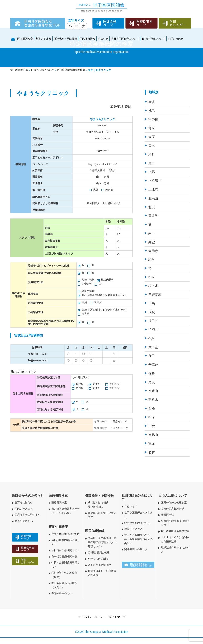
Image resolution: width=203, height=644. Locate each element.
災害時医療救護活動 (173, 509)
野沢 (152, 382)
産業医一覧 (167, 515)
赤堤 (152, 102)
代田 (152, 356)
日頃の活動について (154, 39)
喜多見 (153, 216)
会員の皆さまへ (24, 521)
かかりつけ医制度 (98, 559)
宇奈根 (153, 119)
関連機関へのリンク (136, 549)
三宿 (152, 426)
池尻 (152, 111)
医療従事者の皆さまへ (28, 515)
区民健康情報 (87, 39)
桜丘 (152, 277)
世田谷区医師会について (125, 39)
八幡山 (153, 391)
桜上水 (153, 286)
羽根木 (153, 400)
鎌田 (152, 163)
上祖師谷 (155, 181)
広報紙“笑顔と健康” (99, 553)
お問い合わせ (176, 39)
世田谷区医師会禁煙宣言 (175, 531)
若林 (152, 452)
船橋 (152, 408)
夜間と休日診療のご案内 (66, 534)
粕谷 (152, 155)
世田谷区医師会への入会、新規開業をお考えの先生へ (138, 539)
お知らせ (103, 39)
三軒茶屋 (155, 295)
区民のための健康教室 (174, 503)
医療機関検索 (25, 39)
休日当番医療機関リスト (66, 550)
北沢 (152, 207)
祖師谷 (153, 330)
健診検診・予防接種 (65, 39)
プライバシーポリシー (92, 617)
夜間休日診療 (43, 39)
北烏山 (153, 198)
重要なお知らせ (24, 503)
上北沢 (153, 190)
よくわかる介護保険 (99, 565)
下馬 (152, 303)
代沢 (152, 338)
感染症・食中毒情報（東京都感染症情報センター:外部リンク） (102, 542)
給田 (152, 233)
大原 (152, 137)
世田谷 (153, 321)
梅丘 (152, 128)
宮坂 (152, 444)
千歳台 (153, 365)
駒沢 (152, 260)
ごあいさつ (131, 506)
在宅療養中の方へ (62, 593)
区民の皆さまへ (24, 509)
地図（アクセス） (135, 529)
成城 (152, 312)
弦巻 (152, 373)
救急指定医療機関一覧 (64, 557)
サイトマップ (117, 617)
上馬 (152, 172)
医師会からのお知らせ (28, 495)
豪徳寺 (153, 251)
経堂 (152, 242)
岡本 (152, 146)
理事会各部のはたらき (137, 523)
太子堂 (153, 347)
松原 (152, 417)
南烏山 (153, 435)
